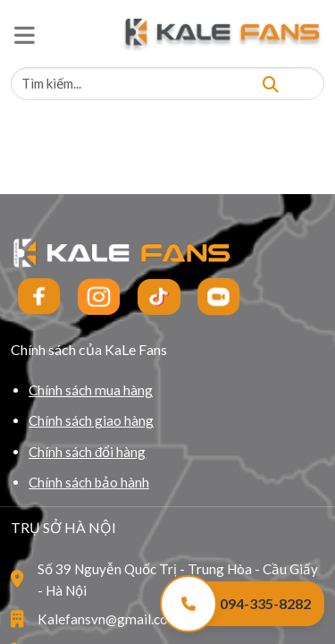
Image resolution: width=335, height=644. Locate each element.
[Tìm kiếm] (271, 84)
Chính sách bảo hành (89, 482)
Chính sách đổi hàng (87, 452)
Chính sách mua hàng (91, 390)
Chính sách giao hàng (91, 420)
